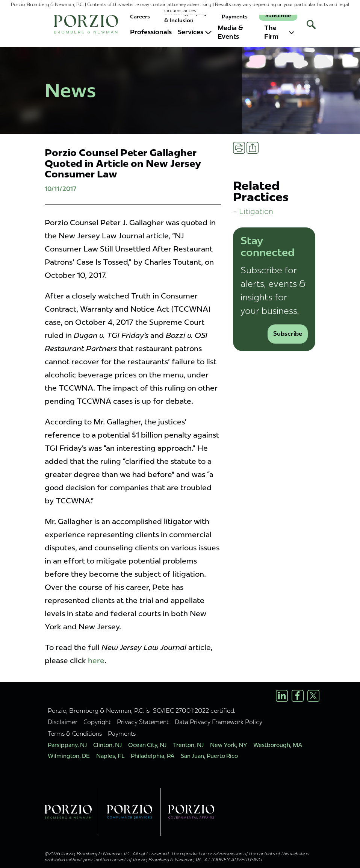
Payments (235, 17)
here (96, 660)
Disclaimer (63, 722)
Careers (140, 17)
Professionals (151, 32)
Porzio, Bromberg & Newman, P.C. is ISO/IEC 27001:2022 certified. (141, 710)
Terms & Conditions (75, 733)
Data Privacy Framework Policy (219, 722)
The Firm (279, 32)
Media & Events (230, 32)
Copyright (97, 722)
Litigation (256, 211)
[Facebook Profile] (298, 696)
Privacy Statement (143, 722)
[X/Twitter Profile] (313, 696)
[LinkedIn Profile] (282, 696)
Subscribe (278, 16)
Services (195, 32)
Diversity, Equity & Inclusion (186, 17)
